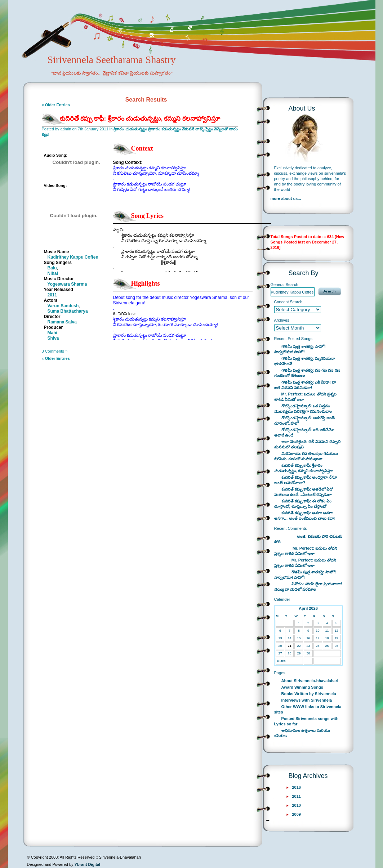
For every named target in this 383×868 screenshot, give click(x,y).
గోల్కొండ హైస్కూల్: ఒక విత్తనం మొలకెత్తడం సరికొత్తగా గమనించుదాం (303, 409)
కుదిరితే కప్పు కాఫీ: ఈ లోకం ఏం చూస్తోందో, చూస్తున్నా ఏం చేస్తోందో (303, 504)
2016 (297, 787)
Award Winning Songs (302, 687)
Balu (52, 268)
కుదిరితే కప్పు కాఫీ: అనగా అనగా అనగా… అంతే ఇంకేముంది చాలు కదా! (305, 516)
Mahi (52, 333)
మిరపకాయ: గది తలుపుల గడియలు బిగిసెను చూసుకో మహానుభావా (306, 456)
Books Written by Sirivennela (309, 694)
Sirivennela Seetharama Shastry (102, 71)
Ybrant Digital (88, 864)
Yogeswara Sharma (67, 284)
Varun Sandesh (63, 306)
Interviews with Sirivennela (307, 700)
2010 (297, 805)
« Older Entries (56, 105)
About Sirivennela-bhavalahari (310, 681)
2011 (52, 295)
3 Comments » (55, 351)
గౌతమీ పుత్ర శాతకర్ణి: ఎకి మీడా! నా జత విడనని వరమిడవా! (305, 385)
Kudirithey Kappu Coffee (73, 257)
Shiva (53, 338)
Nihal (53, 273)
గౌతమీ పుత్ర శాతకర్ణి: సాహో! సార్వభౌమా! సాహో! (300, 349)
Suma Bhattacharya (68, 311)
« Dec (281, 661)
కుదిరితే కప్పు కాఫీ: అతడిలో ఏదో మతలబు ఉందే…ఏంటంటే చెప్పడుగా (304, 492)
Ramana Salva (62, 322)
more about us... (286, 198)
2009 (297, 814)
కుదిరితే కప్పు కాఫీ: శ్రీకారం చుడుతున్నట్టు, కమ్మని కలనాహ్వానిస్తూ (140, 118)
